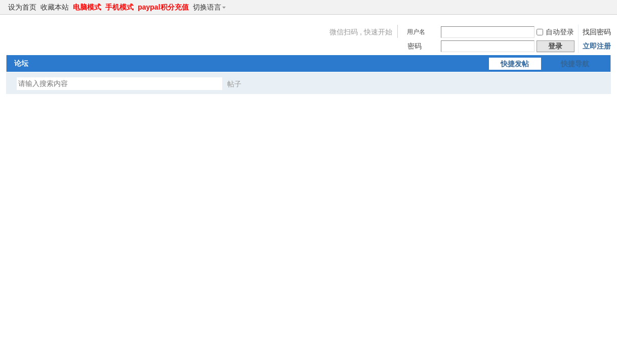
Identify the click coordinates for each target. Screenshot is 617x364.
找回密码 (597, 32)
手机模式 (119, 7)
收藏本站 (55, 7)
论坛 (21, 63)
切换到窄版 (605, 7)
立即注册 (597, 46)
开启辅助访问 (597, 7)
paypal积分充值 (163, 7)
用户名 (416, 32)
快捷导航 (575, 64)
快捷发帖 (515, 64)
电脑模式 (87, 7)
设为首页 (22, 7)
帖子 (234, 84)
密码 (415, 46)
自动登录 (555, 32)
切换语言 (211, 7)
